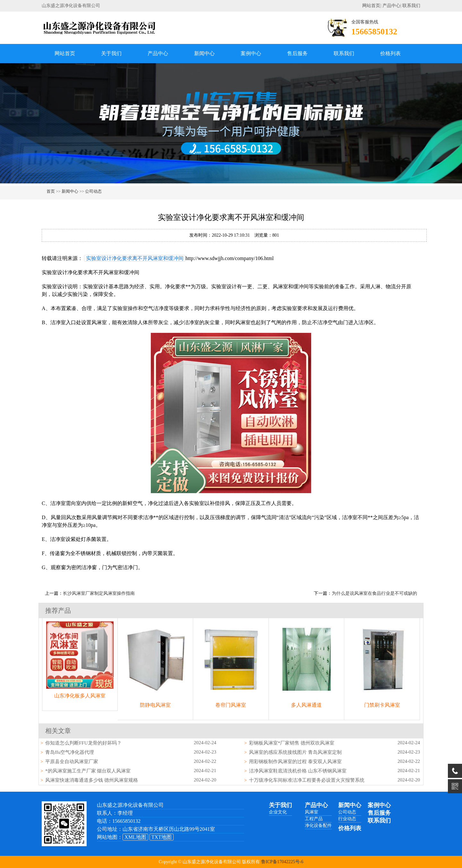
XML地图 (135, 837)
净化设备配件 (318, 826)
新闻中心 (204, 53)
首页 (51, 191)
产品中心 (391, 6)
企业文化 (278, 812)
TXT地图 (162, 837)
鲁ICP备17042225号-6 (282, 862)
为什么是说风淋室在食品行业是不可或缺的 (374, 593)
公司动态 (93, 191)
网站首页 (371, 6)
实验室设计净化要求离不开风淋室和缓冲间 (135, 258)
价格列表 (390, 53)
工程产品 (314, 819)
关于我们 (111, 53)
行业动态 (347, 819)
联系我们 (411, 6)
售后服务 (297, 53)
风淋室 (312, 812)
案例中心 (251, 53)
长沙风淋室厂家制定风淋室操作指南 (99, 593)
